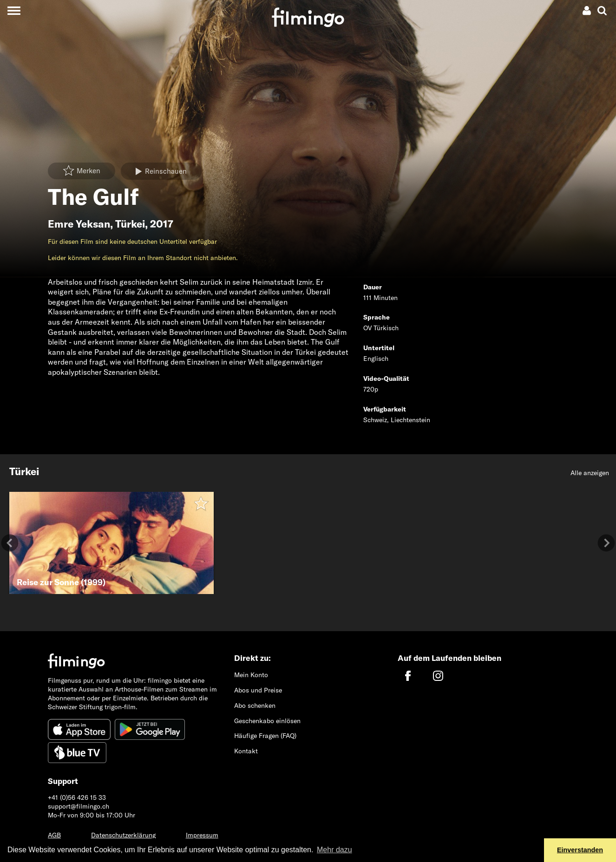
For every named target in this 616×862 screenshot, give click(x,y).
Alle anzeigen (590, 473)
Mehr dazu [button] (334, 850)
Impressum (202, 835)
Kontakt (246, 751)
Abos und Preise (258, 690)
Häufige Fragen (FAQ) (265, 736)
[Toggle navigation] (14, 10)
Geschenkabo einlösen (267, 721)
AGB (54, 835)
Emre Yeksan (79, 224)
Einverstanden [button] (580, 850)
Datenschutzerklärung (123, 835)
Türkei (130, 224)
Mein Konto (251, 675)
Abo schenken (255, 705)
